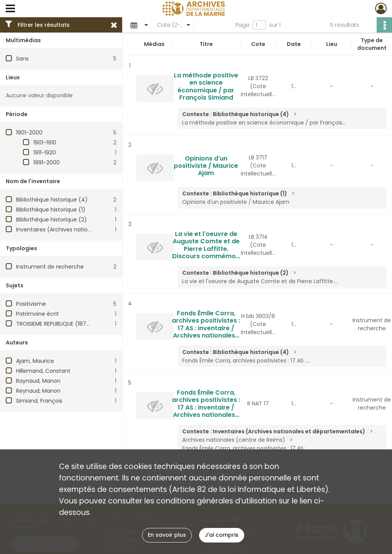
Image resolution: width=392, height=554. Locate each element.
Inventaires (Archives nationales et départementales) (88, 229)
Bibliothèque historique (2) (51, 220)
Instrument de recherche (50, 267)
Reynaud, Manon (38, 391)
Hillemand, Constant (43, 371)
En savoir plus (167, 535)
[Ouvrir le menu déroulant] (10, 9)
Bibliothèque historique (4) (52, 200)
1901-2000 (29, 133)
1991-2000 (47, 162)
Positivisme (31, 304)
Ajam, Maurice (35, 361)
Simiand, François (39, 401)
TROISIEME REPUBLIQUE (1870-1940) (62, 324)
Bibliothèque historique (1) (51, 210)
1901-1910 (45, 143)
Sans (22, 59)
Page (243, 25)
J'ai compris (222, 535)
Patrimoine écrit (38, 314)
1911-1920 (45, 152)
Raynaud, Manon (38, 381)
